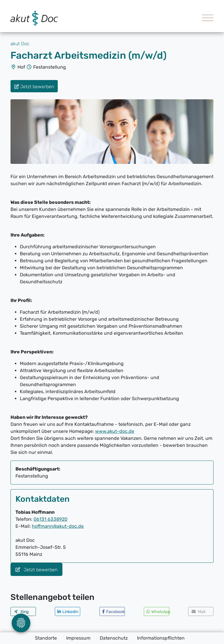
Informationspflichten (161, 638)
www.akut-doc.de (115, 431)
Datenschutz (114, 638)
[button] (23, 611)
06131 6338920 (50, 519)
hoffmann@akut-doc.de (58, 526)
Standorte (46, 638)
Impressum (78, 638)
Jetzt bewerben (36, 570)
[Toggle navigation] (205, 19)
